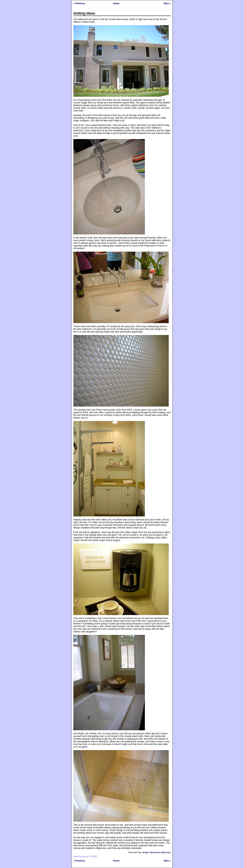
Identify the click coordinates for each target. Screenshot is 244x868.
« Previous (79, 3)
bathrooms (166, 852)
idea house (155, 852)
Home (116, 3)
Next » (167, 3)
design (146, 852)
